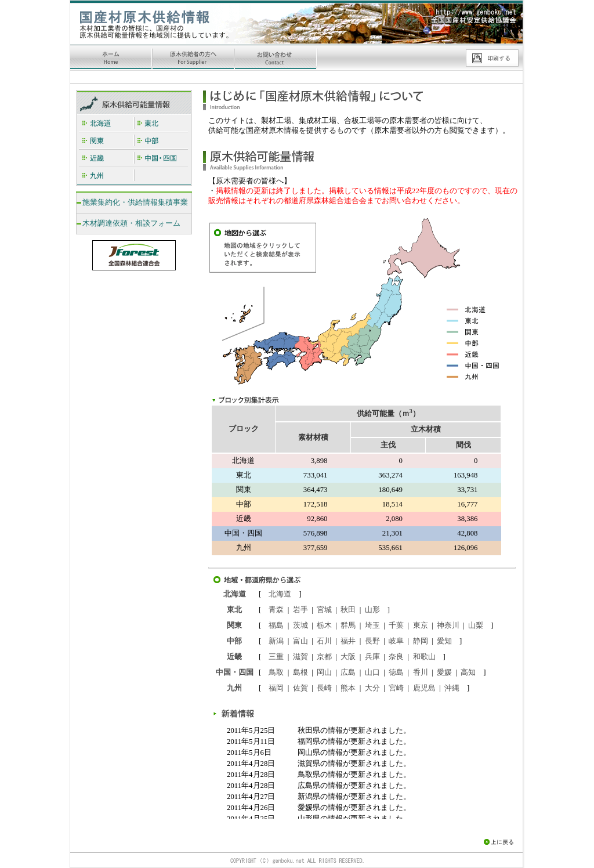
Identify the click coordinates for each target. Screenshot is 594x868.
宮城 (324, 610)
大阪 (348, 657)
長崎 (324, 688)
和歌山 (424, 657)
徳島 (396, 672)
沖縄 (452, 688)
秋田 (348, 610)
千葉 (396, 625)
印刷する (492, 58)
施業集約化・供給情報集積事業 (135, 202)
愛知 (444, 641)
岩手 (300, 610)
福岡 (276, 688)
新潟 (276, 641)
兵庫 (372, 657)
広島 (348, 672)
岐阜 (396, 641)
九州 (234, 688)
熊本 (348, 688)
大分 (372, 688)
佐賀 (300, 688)
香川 (421, 672)
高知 (468, 672)
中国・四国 (235, 672)
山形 (372, 610)
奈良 (396, 657)
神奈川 (448, 625)
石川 (324, 641)
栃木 (324, 625)
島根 (300, 672)
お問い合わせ (276, 58)
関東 (234, 625)
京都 (324, 657)
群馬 (348, 625)
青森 (276, 610)
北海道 (235, 594)
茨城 (300, 625)
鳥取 (276, 672)
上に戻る (503, 842)
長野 (372, 641)
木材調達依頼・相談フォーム (131, 223)
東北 (234, 610)
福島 (276, 625)
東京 (421, 625)
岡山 (324, 672)
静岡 (421, 641)
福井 (348, 641)
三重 (276, 657)
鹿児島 (424, 688)
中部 (234, 641)
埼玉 (372, 625)
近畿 (234, 657)
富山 (300, 641)
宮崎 (396, 688)
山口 (372, 672)
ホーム (111, 58)
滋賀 (300, 657)
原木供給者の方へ (194, 58)
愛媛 (444, 672)
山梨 (476, 625)
